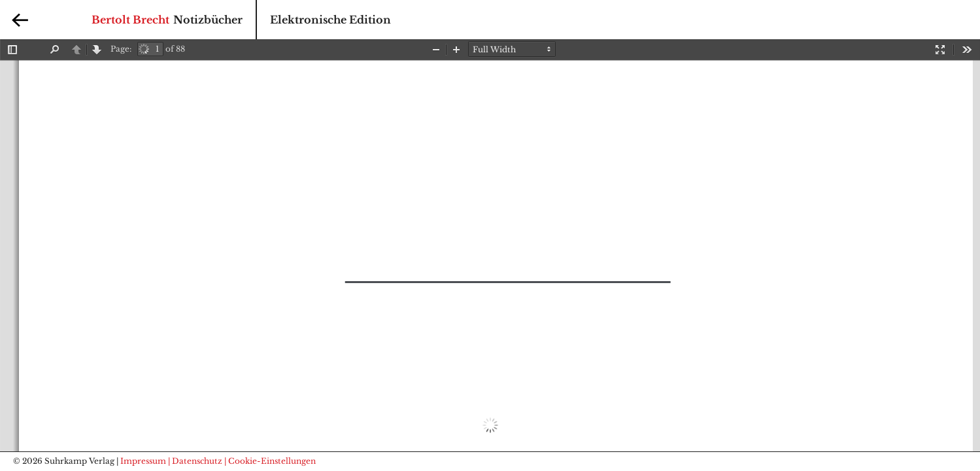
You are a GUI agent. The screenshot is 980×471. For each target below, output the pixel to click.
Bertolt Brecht (130, 20)
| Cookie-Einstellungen (270, 461)
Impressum (143, 461)
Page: (121, 49)
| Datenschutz (195, 461)
